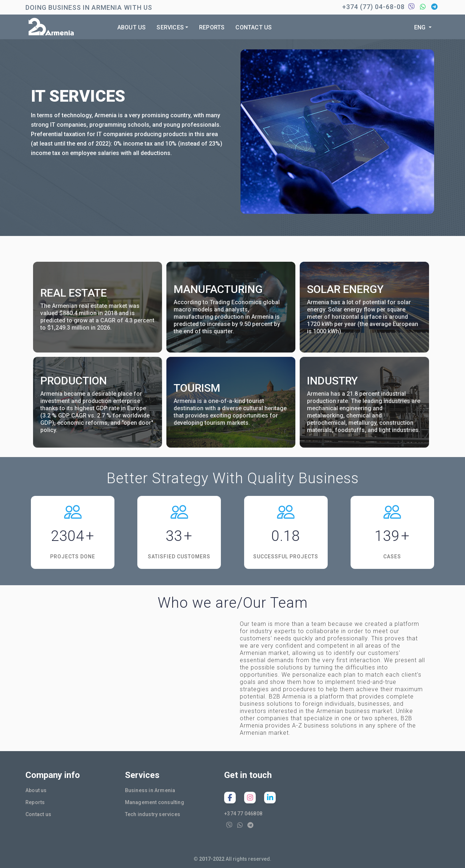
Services (170, 27)
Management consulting (155, 802)
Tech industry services (153, 814)
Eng (421, 27)
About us (132, 27)
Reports (212, 27)
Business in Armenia (150, 790)
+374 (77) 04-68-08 (373, 7)
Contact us (254, 27)
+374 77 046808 (243, 814)
